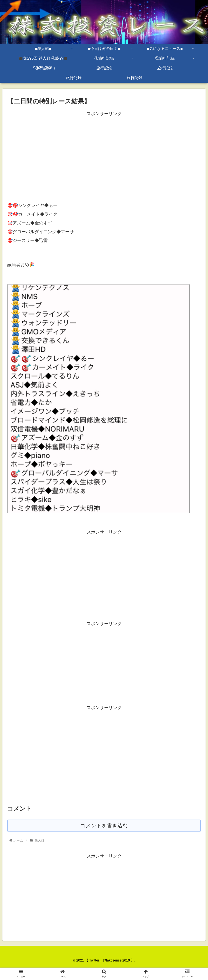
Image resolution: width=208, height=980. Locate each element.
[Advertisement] (104, 152)
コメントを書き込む (104, 826)
